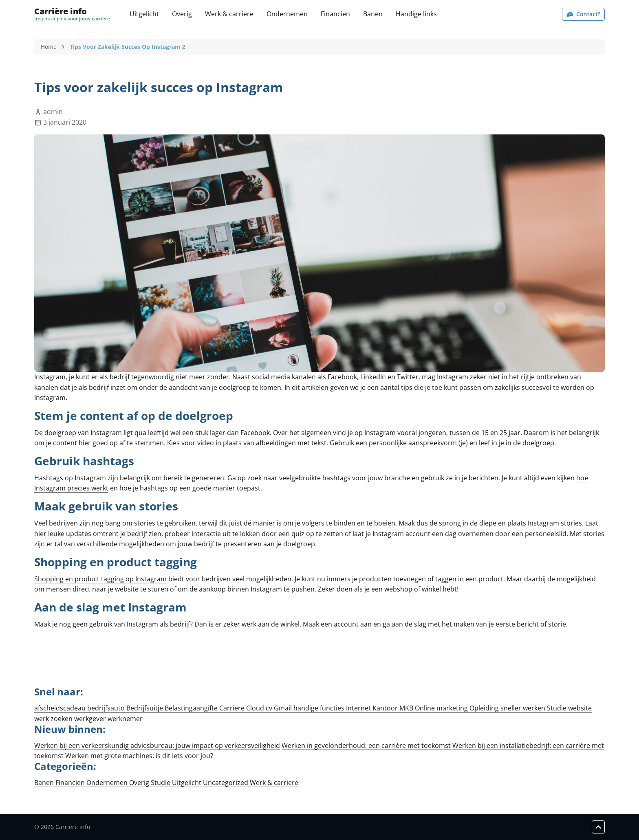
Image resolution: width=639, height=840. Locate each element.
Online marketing (442, 708)
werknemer (125, 719)
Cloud (256, 708)
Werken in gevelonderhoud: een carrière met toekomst (366, 745)
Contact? (583, 14)
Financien (335, 14)
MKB (407, 708)
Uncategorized (226, 783)
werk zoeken (54, 719)
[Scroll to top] (598, 827)
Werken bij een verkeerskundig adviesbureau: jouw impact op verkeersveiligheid (157, 745)
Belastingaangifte (192, 708)
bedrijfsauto (107, 708)
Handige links (416, 14)
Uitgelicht (144, 14)
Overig (182, 14)
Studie (557, 708)
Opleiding (485, 708)
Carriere (233, 708)
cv (270, 708)
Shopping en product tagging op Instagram (100, 579)
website (580, 708)
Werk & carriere (229, 14)
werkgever (91, 719)
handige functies (320, 708)
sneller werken (524, 708)
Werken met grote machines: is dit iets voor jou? (139, 756)
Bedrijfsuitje (145, 708)
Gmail (284, 708)
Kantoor (386, 708)
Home (49, 47)
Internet (359, 708)
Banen (373, 14)
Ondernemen (287, 14)
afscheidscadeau (61, 708)
